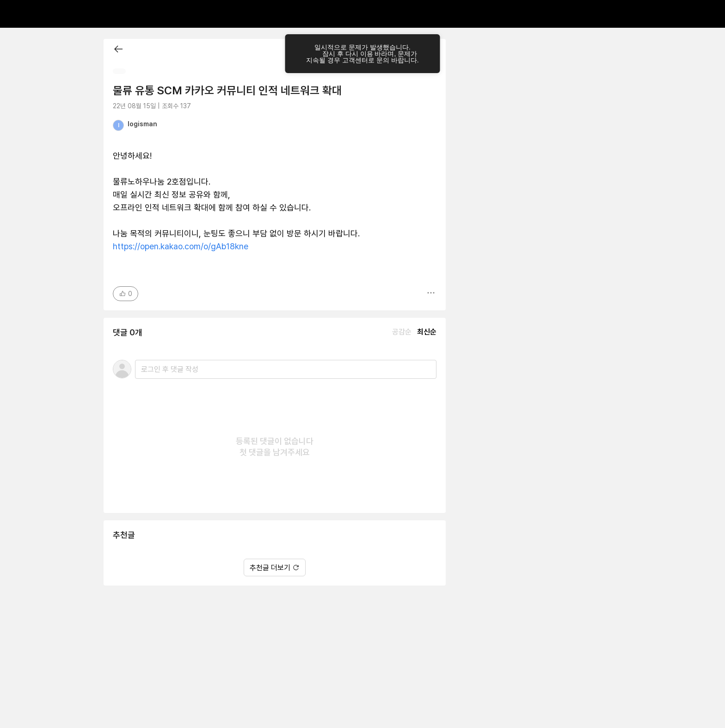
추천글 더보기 (275, 568)
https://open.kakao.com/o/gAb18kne (181, 246)
